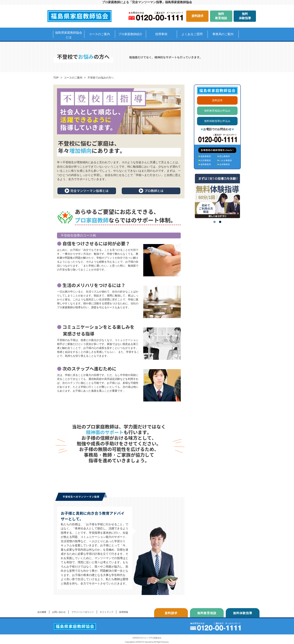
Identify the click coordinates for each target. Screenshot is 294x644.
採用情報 (124, 612)
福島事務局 (205, 156)
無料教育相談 (221, 16)
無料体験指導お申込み (217, 121)
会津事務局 (223, 164)
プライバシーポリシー (83, 612)
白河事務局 (205, 160)
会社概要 (42, 612)
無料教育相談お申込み (217, 111)
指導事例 (161, 34)
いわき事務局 (225, 160)
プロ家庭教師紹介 (130, 34)
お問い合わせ (59, 612)
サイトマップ (106, 612)
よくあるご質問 (192, 34)
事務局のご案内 (223, 34)
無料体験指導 (245, 16)
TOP (56, 78)
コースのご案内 (99, 34)
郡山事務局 (223, 156)
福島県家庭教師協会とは (69, 35)
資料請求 (197, 16)
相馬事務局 (205, 164)
